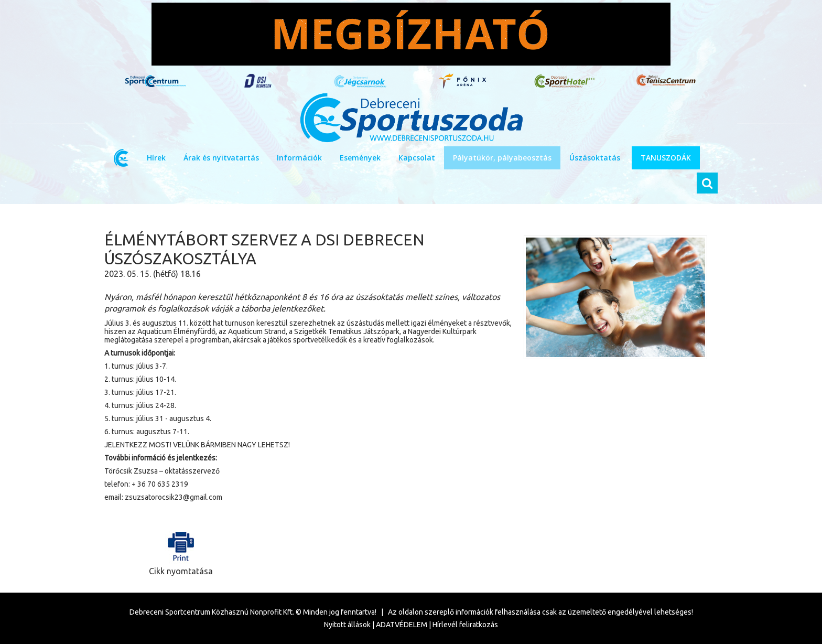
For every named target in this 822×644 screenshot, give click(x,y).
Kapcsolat (417, 158)
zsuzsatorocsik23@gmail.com (174, 497)
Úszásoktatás (595, 158)
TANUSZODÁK (666, 158)
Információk (299, 158)
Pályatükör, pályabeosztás (502, 158)
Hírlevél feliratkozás (465, 625)
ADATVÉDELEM (402, 625)
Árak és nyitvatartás (221, 158)
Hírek (156, 158)
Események (360, 158)
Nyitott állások (347, 625)
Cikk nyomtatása (181, 551)
